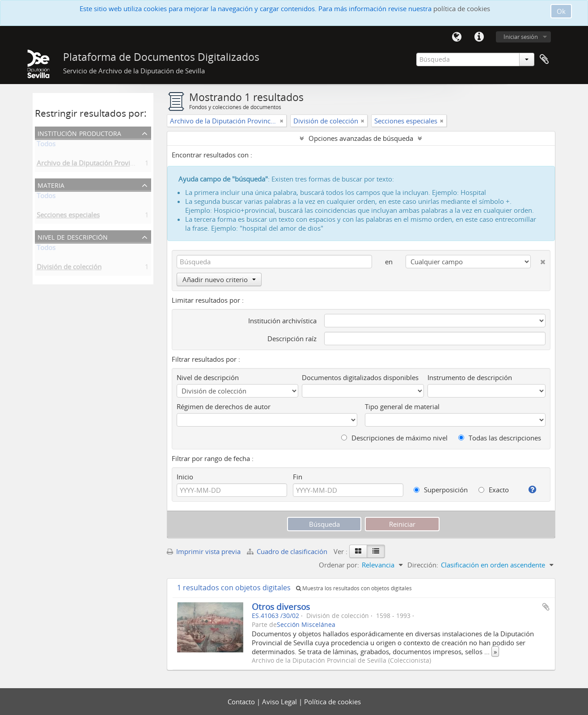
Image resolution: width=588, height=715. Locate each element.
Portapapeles (544, 59)
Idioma (457, 37)
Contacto (242, 702)
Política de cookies (332, 702)
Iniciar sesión (521, 37)
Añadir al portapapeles (546, 607)
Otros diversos (281, 607)
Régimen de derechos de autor (224, 406)
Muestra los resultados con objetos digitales (354, 588)
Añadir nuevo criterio (219, 279)
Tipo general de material (402, 406)
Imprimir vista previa (204, 551)
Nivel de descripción (73, 236)
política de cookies (462, 8)
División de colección (69, 268)
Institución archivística (282, 321)
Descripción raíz (292, 338)
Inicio (185, 477)
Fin (298, 477)
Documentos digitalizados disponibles (360, 377)
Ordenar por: (339, 565)
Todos (46, 145)
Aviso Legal (280, 702)
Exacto (494, 490)
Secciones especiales (68, 216)
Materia (51, 184)
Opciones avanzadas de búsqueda (361, 138)
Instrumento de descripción (470, 377)
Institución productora (79, 133)
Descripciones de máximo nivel (394, 438)
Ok (561, 11)
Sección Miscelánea (306, 625)
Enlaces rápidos (479, 37)
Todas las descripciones (500, 438)
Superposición (441, 490)
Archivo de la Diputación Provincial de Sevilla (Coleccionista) (129, 165)
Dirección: (423, 565)
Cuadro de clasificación (288, 551)
